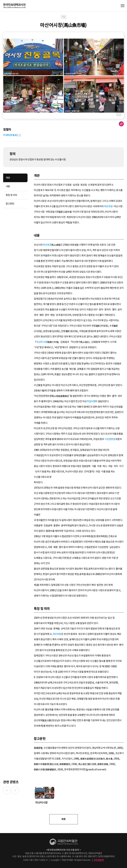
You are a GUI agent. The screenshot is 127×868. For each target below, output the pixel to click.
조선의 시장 (42, 342)
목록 (63, 819)
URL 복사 (121, 124)
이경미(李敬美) (10, 135)
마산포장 (108, 206)
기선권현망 (110, 439)
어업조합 (91, 401)
